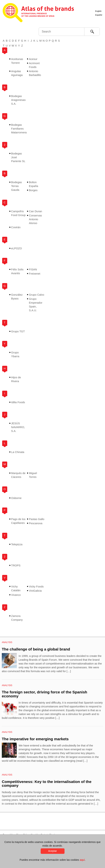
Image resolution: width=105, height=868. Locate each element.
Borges (33, 190)
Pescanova (36, 523)
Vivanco (16, 595)
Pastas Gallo (37, 519)
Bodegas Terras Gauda (17, 186)
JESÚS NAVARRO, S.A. (18, 427)
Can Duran (36, 211)
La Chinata (18, 452)
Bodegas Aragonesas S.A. (18, 100)
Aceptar (52, 851)
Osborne (16, 498)
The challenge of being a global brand (36, 649)
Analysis (7, 642)
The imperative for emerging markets (35, 739)
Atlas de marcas (38, 13)
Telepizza (17, 544)
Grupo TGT (18, 331)
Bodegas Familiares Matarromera (19, 129)
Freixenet (35, 274)
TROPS (16, 565)
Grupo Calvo (37, 295)
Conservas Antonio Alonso (35, 219)
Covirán (16, 227)
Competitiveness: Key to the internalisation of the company (47, 784)
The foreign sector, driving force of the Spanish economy (44, 694)
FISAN (33, 269)
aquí (82, 860)
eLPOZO (17, 248)
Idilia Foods (18, 402)
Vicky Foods (36, 586)
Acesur (33, 59)
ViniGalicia (35, 591)
